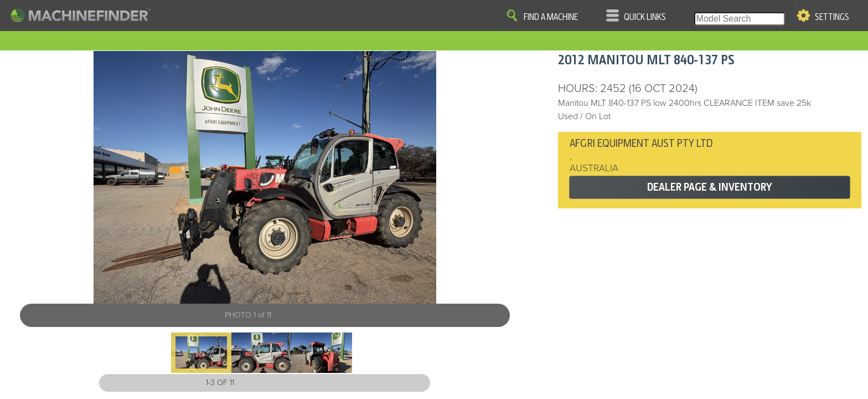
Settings (832, 17)
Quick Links (645, 17)
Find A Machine (551, 17)
